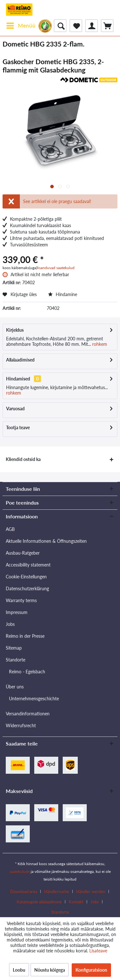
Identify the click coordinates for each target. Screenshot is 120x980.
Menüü (21, 25)
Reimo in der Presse (25, 636)
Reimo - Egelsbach (27, 672)
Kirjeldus (15, 330)
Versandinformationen (28, 714)
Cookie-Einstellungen (26, 577)
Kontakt (76, 902)
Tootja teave (18, 427)
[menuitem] (21, 26)
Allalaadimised (20, 360)
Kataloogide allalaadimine (39, 902)
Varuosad (15, 409)
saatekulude (20, 871)
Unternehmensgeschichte (34, 699)
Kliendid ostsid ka (23, 459)
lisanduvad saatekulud (56, 268)
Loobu (19, 970)
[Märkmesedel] (76, 26)
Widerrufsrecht (21, 725)
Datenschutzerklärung (27, 588)
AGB (10, 529)
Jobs (10, 624)
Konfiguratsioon (91, 970)
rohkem (99, 344)
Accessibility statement (28, 565)
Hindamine (63, 294)
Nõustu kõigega (50, 970)
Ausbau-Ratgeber (23, 553)
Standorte (16, 660)
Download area (24, 891)
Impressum (17, 612)
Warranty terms (21, 600)
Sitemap (14, 648)
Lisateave (98, 951)
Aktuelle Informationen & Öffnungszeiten (46, 541)
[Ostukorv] (107, 26)
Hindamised (18, 379)
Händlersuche (57, 891)
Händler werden (91, 891)
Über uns (15, 687)
